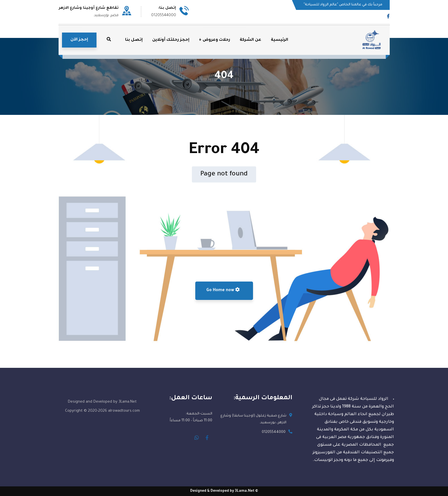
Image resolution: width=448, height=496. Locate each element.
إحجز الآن (79, 40)
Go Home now (223, 290)
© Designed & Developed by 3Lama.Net (224, 491)
